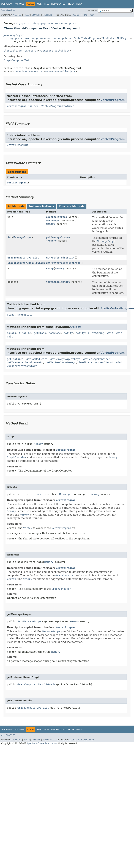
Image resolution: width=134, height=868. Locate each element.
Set (10, 237)
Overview (7, 4)
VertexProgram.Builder (23, 106)
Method (47, 15)
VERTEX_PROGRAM (17, 145)
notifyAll (83, 333)
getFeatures (15, 359)
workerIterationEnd (109, 362)
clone (11, 315)
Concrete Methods (72, 206)
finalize (25, 333)
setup (50, 268)
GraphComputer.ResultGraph (26, 263)
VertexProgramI (17, 183)
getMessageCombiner (97, 359)
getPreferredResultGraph (63, 263)
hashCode (55, 333)
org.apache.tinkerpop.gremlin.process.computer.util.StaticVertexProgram (54, 38)
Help (79, 4)
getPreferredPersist (60, 258)
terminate (53, 282)
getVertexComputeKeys (61, 362)
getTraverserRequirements (25, 362)
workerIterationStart (22, 366)
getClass (40, 333)
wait (110, 333)
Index (71, 4)
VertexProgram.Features (58, 106)
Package (19, 4)
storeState (25, 315)
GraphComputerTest (16, 60)
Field (26, 15)
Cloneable (10, 51)
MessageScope (22, 237)
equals (11, 333)
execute (51, 217)
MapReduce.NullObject (116, 38)
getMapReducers (37, 359)
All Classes (8, 10)
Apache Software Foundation (42, 743)
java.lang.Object (14, 35)
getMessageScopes (58, 237)
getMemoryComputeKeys (65, 359)
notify (68, 333)
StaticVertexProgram (30, 71)
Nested (17, 15)
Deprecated (58, 4)
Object (76, 327)
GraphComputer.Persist (23, 258)
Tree (46, 4)
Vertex (63, 217)
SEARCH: (92, 11)
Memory (51, 224)
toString (98, 333)
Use (39, 4)
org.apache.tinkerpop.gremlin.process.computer (46, 23)
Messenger (53, 221)
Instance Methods (42, 206)
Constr (36, 15)
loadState (86, 362)
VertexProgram (28, 51)
